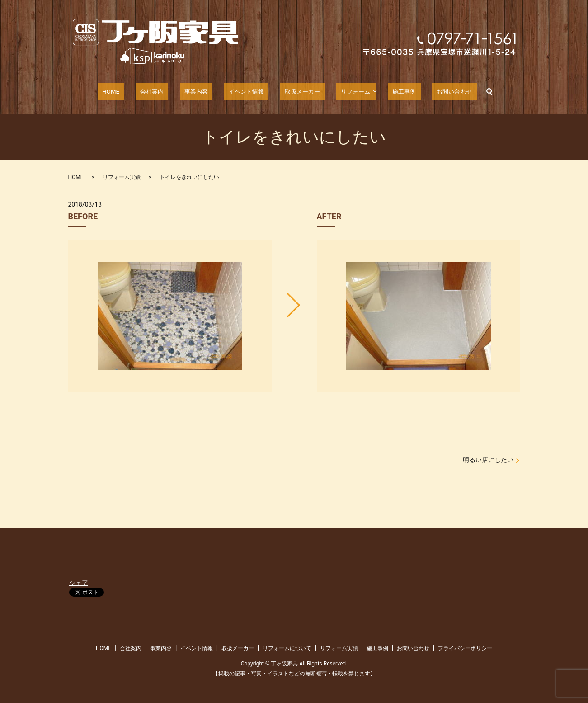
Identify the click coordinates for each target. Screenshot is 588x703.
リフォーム (344, 92)
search (467, 92)
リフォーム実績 (122, 177)
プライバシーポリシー (465, 648)
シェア (79, 583)
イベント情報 (245, 92)
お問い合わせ (435, 92)
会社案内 (163, 92)
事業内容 (201, 92)
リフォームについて (287, 648)
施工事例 (391, 92)
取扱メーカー (296, 92)
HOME (129, 92)
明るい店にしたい (488, 460)
